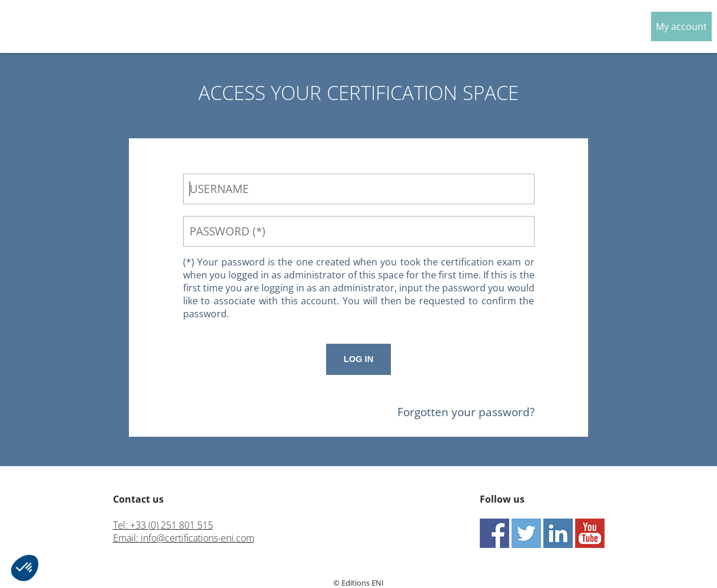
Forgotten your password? (466, 412)
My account (681, 26)
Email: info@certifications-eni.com (184, 538)
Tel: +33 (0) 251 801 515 (163, 525)
